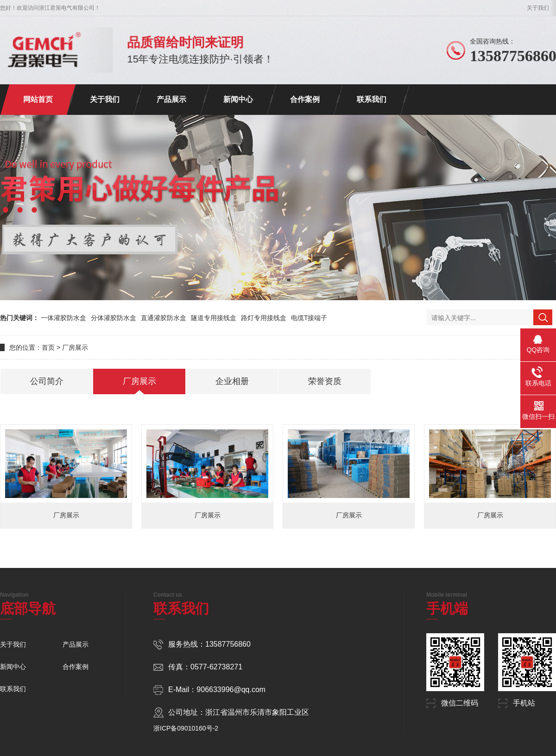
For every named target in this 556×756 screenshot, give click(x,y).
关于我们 (538, 8)
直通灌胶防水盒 (164, 318)
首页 (48, 347)
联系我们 (372, 99)
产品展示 (171, 99)
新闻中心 (238, 99)
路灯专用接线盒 (264, 318)
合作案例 (305, 99)
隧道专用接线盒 (214, 318)
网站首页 (38, 99)
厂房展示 (75, 347)
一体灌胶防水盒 (63, 318)
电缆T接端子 (309, 318)
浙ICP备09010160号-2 (186, 728)
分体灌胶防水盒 (114, 318)
